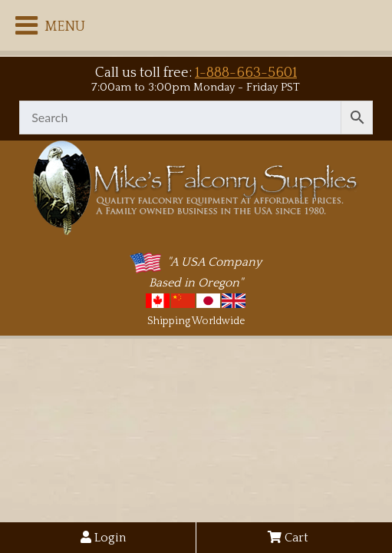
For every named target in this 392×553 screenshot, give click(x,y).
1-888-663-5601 (246, 73)
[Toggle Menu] (26, 25)
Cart (288, 538)
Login (103, 538)
